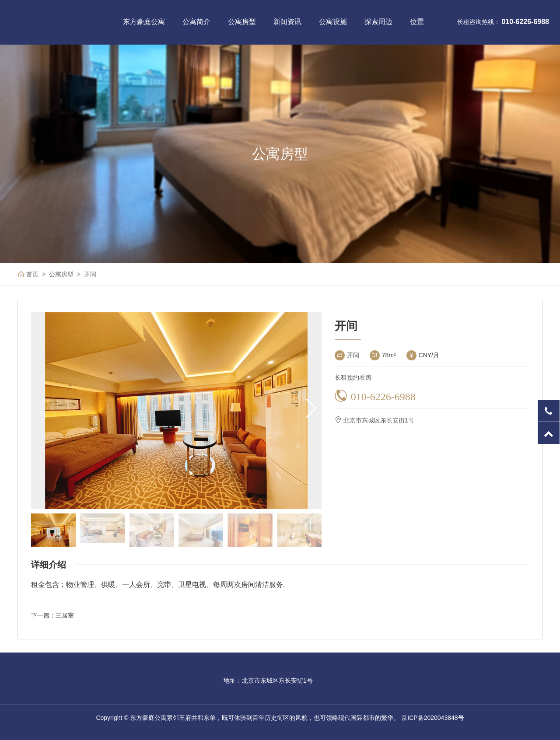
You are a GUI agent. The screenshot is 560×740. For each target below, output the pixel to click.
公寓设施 (333, 22)
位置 (417, 22)
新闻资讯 (287, 22)
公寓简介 (196, 22)
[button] (311, 408)
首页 (32, 274)
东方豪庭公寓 (144, 22)
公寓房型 (242, 22)
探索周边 (378, 22)
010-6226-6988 (525, 22)
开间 (90, 274)
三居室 (65, 615)
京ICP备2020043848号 (432, 718)
